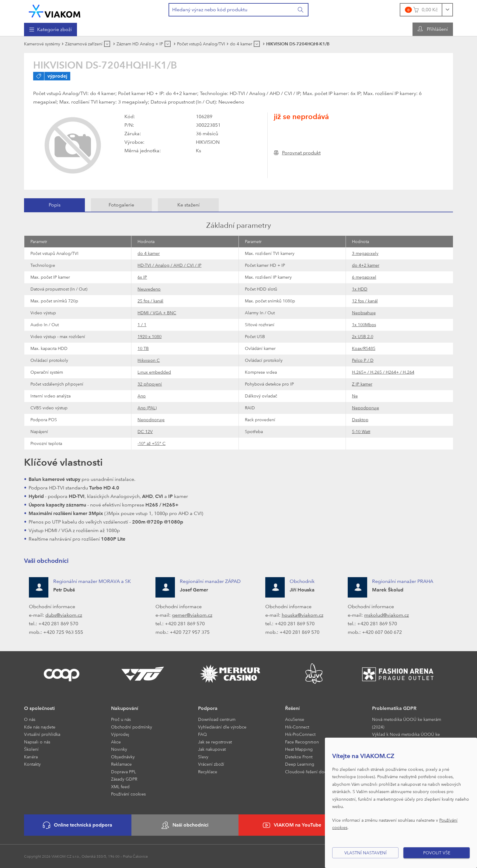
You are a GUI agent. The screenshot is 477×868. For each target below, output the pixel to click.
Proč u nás (121, 719)
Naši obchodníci (185, 825)
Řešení (292, 708)
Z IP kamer (362, 384)
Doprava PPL (124, 772)
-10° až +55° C (151, 443)
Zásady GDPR (124, 779)
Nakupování (125, 708)
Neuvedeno (149, 289)
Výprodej (120, 734)
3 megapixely (365, 253)
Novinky (119, 749)
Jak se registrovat (215, 742)
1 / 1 (142, 325)
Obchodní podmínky (132, 727)
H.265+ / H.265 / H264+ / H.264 (383, 372)
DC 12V (145, 431)
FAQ (202, 734)
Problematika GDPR (394, 708)
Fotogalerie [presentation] (121, 205)
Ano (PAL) (147, 408)
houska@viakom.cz (303, 615)
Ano (142, 396)
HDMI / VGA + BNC (157, 313)
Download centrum (217, 719)
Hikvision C (149, 360)
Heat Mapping (299, 749)
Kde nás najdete (40, 727)
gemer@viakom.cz (192, 615)
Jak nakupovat (212, 749)
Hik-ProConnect (300, 734)
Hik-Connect (297, 727)
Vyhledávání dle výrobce (222, 727)
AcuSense (295, 719)
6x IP (142, 277)
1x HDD (360, 289)
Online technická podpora (78, 825)
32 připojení (150, 384)
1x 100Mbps (364, 325)
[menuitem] (50, 30)
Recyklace (208, 772)
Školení (31, 749)
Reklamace (121, 764)
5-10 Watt (361, 431)
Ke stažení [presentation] (188, 205)
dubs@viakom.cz (64, 615)
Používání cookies (128, 794)
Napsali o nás (37, 742)
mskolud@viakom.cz (386, 615)
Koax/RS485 (364, 348)
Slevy (203, 757)
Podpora (208, 708)
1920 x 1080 (150, 336)
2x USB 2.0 (363, 336)
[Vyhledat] (301, 10)
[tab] (54, 205)
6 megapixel (364, 277)
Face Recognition (302, 742)
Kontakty (32, 764)
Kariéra (31, 757)
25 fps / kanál (150, 301)
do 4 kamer (149, 253)
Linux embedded (154, 372)
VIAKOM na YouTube (292, 825)
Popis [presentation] (55, 205)
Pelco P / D (363, 360)
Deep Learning (300, 764)
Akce (116, 742)
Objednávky (123, 757)
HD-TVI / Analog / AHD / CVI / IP (169, 265)
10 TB (143, 348)
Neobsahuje (364, 313)
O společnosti (39, 708)
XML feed (120, 787)
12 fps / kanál (365, 301)
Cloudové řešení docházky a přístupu (321, 772)
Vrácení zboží (211, 764)
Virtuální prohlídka (42, 734)
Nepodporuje (366, 408)
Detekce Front (299, 757)
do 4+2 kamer (366, 265)
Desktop (360, 420)
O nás (30, 719)
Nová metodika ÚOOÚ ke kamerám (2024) (407, 723)
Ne (355, 396)
